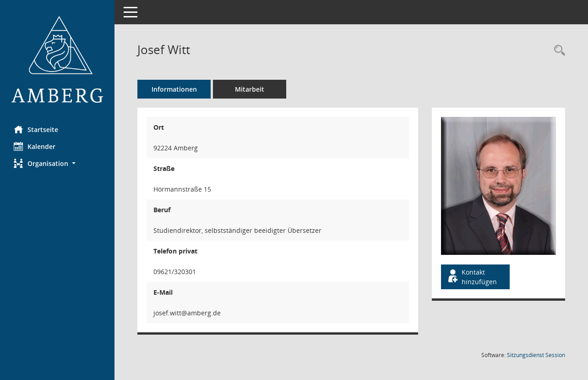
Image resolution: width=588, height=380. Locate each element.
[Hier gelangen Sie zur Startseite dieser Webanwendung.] (57, 59)
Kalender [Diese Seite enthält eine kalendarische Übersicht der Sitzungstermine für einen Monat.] (35, 146)
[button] (57, 163)
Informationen (174, 89)
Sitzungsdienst (536, 355)
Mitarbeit (250, 89)
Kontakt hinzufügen (472, 277)
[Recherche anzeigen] (557, 51)
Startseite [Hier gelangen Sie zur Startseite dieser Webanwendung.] (36, 129)
